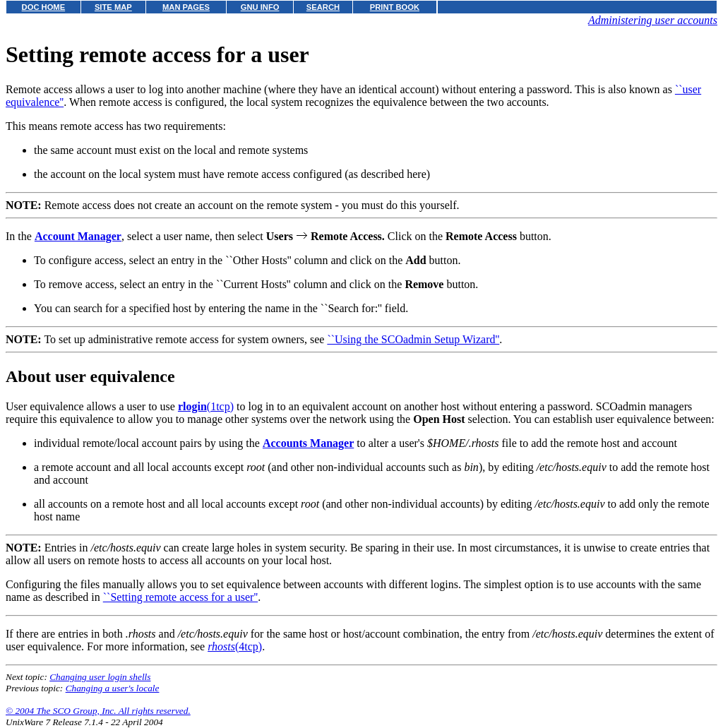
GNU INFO (260, 7)
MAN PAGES (186, 7)
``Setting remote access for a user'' (180, 597)
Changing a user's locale (113, 688)
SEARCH (323, 7)
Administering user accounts (653, 20)
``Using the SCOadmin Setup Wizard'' (413, 339)
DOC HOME (44, 7)
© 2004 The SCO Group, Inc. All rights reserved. (98, 711)
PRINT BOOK (395, 7)
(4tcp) (235, 646)
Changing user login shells (100, 677)
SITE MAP (113, 7)
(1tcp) (206, 406)
